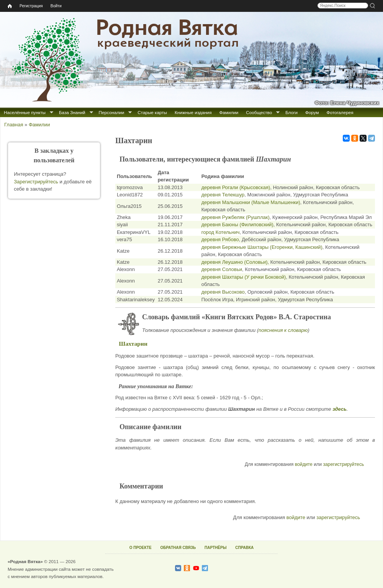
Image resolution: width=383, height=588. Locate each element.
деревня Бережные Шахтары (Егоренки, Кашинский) (262, 247)
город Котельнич (221, 232)
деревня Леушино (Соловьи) (235, 262)
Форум (312, 112)
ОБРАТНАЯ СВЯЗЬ (178, 548)
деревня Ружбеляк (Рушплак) (236, 217)
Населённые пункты (25, 112)
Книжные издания (193, 112)
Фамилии (229, 112)
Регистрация (31, 6)
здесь (340, 409)
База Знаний (72, 112)
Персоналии (112, 112)
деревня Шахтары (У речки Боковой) (244, 277)
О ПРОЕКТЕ (141, 548)
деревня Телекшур (223, 195)
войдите (304, 464)
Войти (56, 6)
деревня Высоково (223, 292)
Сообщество (259, 112)
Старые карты (152, 112)
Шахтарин (133, 344)
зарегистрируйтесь (343, 464)
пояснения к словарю (283, 330)
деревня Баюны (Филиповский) (237, 225)
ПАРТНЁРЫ (215, 548)
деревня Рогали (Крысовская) (236, 187)
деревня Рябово (220, 239)
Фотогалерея (340, 112)
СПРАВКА (244, 548)
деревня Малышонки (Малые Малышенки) (251, 202)
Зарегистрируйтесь (36, 182)
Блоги (291, 112)
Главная (14, 125)
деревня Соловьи (222, 269)
